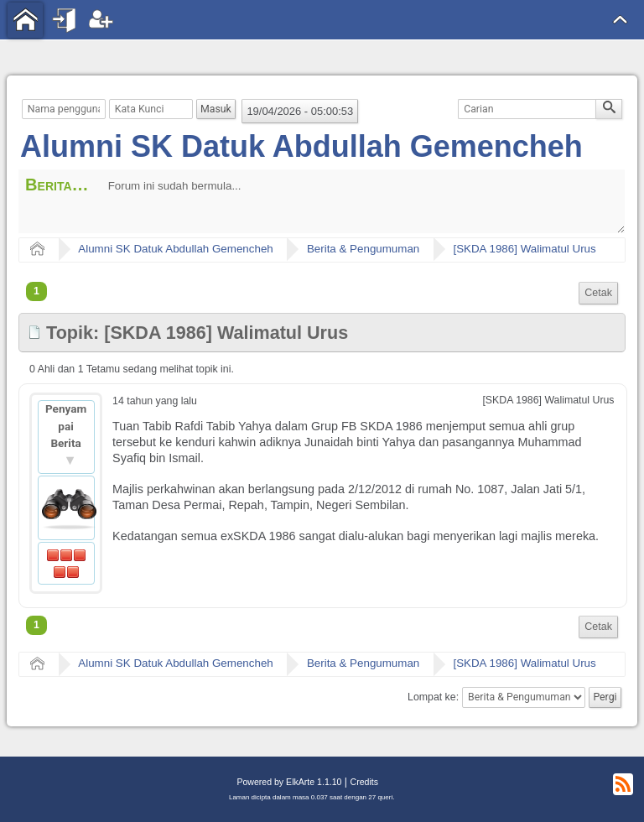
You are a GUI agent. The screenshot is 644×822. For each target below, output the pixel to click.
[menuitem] (598, 293)
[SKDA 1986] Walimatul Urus (524, 249)
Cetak (598, 293)
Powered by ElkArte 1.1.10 (289, 782)
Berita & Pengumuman (363, 249)
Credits (364, 782)
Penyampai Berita (66, 426)
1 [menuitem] (36, 291)
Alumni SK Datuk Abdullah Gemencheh (301, 146)
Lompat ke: (433, 697)
